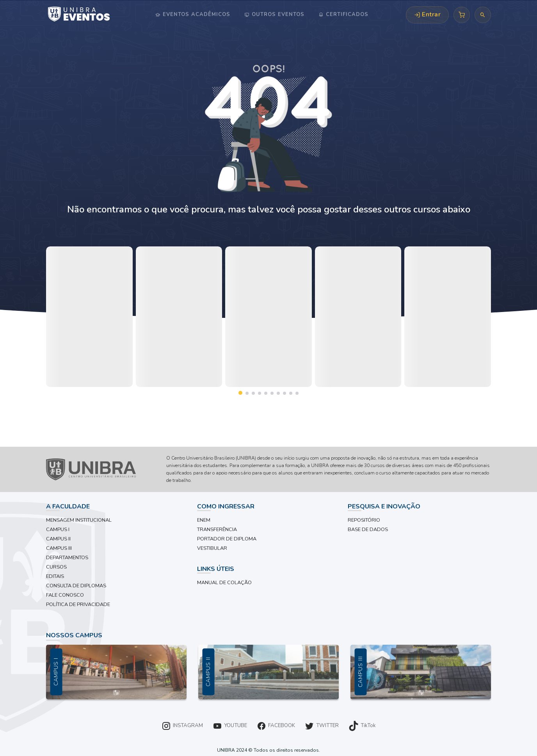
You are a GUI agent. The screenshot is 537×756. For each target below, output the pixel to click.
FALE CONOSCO (65, 595)
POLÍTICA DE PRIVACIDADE (78, 604)
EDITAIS (55, 576)
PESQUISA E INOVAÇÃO (384, 506)
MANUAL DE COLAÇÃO (224, 583)
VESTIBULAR (212, 548)
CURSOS (56, 567)
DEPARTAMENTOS (67, 558)
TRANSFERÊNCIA (217, 530)
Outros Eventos (277, 14)
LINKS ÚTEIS (216, 569)
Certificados (346, 14)
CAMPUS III (59, 548)
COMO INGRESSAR (226, 506)
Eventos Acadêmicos (196, 14)
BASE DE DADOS (368, 530)
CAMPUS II (58, 539)
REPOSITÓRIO (364, 520)
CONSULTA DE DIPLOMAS (76, 586)
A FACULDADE (68, 506)
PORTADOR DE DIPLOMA (227, 539)
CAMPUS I (58, 530)
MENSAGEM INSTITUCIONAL (79, 520)
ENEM (204, 520)
